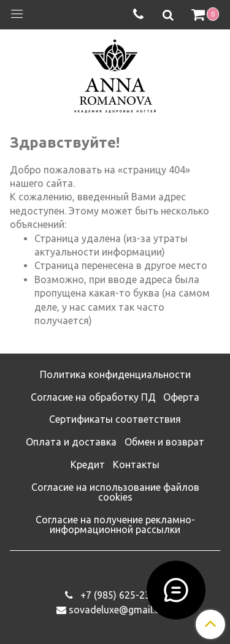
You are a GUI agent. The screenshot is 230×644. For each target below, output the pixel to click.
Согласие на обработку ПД (93, 397)
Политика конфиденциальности (115, 374)
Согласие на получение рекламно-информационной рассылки (115, 525)
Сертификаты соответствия (115, 419)
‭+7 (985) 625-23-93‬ (121, 595)
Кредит (88, 464)
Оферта (181, 397)
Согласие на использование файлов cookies (115, 492)
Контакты (136, 464)
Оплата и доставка (71, 442)
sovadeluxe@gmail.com (121, 610)
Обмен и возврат (164, 442)
